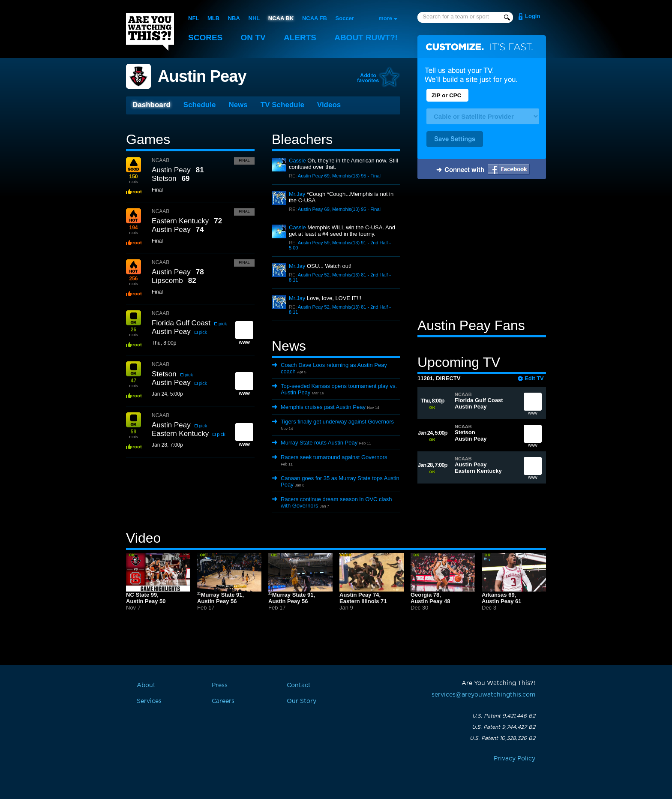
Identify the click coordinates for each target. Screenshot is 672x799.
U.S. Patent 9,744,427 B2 (504, 727)
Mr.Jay (297, 194)
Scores (205, 38)
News (238, 105)
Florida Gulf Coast (181, 323)
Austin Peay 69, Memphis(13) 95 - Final (339, 176)
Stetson (164, 179)
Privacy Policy (514, 759)
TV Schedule (282, 105)
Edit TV (534, 378)
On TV (253, 38)
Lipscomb (167, 281)
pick (223, 324)
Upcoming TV (459, 362)
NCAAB (160, 160)
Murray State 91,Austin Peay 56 (220, 598)
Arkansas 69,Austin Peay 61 (502, 598)
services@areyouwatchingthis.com (483, 695)
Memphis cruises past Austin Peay (323, 407)
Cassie (297, 161)
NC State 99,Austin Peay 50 (146, 598)
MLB (213, 18)
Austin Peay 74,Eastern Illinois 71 (363, 598)
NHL (254, 18)
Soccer (345, 18)
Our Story (301, 701)
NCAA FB (315, 18)
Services (149, 701)
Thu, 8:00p (164, 343)
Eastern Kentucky (180, 221)
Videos (329, 105)
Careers (223, 701)
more (385, 18)
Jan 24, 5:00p (167, 394)
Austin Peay (202, 76)
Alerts (300, 38)
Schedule (200, 105)
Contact (299, 685)
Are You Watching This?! (150, 32)
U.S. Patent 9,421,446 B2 (504, 716)
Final (244, 160)
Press (220, 685)
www (533, 406)
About (366, 38)
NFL (193, 18)
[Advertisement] (482, 250)
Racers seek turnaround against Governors (334, 457)
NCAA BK (281, 18)
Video (143, 538)
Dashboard (151, 105)
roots (133, 179)
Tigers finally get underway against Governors (337, 422)
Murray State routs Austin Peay (319, 443)
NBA (234, 18)
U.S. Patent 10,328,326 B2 (502, 738)
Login (532, 16)
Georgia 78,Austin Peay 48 (430, 598)
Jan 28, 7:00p (167, 445)
